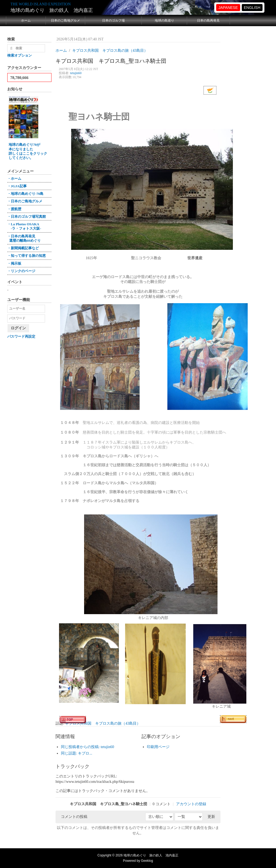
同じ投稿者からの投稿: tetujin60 (87, 747)
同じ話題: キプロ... (77, 753)
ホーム (26, 20)
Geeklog (147, 861)
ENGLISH (252, 8)
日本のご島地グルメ (65, 20)
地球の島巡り (164, 20)
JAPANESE (228, 8)
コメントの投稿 (74, 817)
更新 (211, 817)
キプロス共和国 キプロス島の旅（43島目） (103, 723)
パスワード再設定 (21, 336)
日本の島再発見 (208, 20)
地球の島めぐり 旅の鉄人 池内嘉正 (52, 10)
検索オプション (20, 55)
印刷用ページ (158, 747)
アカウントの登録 (191, 804)
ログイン (18, 328)
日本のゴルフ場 (113, 20)
